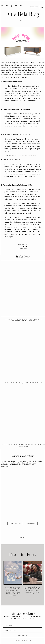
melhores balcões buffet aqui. (25, 155)
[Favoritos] (16, 6)
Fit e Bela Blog (23, 14)
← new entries (15, 523)
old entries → (30, 523)
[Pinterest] (12, 6)
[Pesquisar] (34, 7)
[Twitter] (7, 6)
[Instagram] (2, 6)
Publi (25, 248)
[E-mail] (21, 6)
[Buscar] (42, 7)
